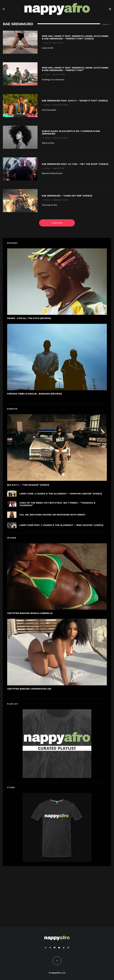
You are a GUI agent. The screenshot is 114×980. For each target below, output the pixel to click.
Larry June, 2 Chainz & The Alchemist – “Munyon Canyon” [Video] (61, 495)
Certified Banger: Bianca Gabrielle (30, 614)
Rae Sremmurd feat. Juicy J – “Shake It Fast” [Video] (75, 101)
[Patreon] (55, 948)
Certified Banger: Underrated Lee (29, 690)
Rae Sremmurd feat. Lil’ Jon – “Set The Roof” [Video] (75, 164)
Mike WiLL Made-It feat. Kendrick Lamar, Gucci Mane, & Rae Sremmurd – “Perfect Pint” (75, 69)
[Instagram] (50, 948)
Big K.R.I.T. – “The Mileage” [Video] (28, 485)
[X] (46, 948)
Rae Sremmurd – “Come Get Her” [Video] (67, 196)
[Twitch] (68, 948)
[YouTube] (59, 948)
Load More (57, 223)
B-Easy (48, 43)
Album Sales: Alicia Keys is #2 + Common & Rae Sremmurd (71, 132)
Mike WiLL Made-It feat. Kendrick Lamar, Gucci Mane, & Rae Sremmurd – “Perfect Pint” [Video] (75, 37)
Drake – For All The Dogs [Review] (29, 319)
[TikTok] (64, 948)
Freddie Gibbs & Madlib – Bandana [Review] (34, 395)
